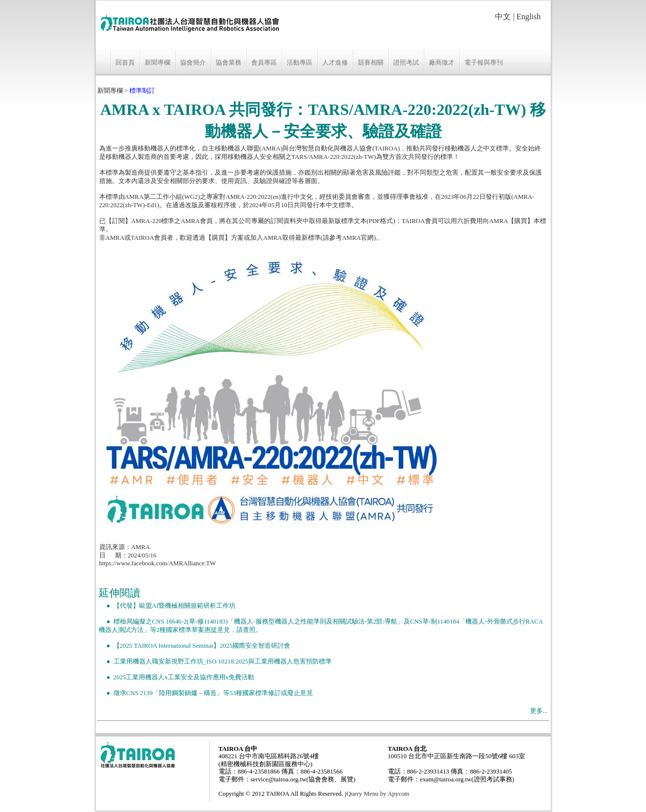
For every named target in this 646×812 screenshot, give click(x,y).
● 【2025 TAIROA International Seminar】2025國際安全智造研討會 (195, 646)
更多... (539, 711)
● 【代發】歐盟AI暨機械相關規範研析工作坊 (167, 606)
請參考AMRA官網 (348, 238)
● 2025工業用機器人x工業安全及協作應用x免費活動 (177, 677)
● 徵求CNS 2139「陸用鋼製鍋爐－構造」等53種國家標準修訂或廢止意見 (206, 693)
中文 (503, 17)
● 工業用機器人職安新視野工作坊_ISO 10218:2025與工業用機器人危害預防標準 (215, 662)
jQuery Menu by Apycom (377, 794)
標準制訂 (142, 91)
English (529, 17)
